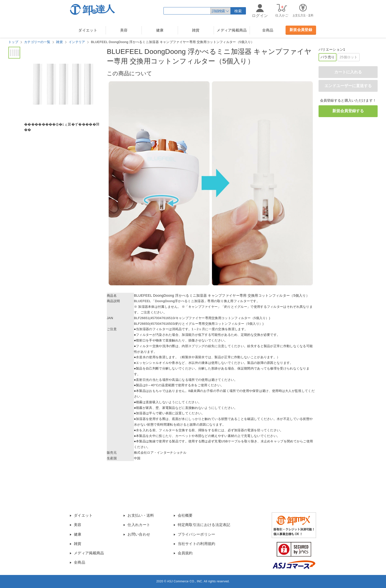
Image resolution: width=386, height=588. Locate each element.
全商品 (268, 30)
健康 (160, 30)
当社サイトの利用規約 (197, 544)
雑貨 (196, 30)
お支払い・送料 (141, 515)
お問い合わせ (139, 534)
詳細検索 (218, 11)
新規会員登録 (301, 30)
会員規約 (185, 553)
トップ (13, 42)
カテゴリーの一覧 (37, 42)
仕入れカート (139, 525)
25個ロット (348, 57)
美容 (124, 30)
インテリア (77, 42)
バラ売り (328, 57)
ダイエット (88, 30)
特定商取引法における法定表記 (204, 525)
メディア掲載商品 (232, 30)
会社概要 (185, 515)
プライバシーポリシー (197, 534)
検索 (238, 11)
